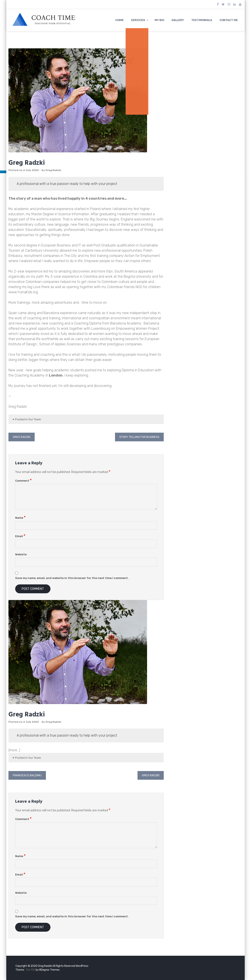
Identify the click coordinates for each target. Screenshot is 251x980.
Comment (23, 481)
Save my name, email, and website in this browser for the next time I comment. (72, 578)
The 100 (39, 969)
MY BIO (159, 20)
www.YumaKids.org (23, 292)
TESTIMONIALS (202, 20)
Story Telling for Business (139, 437)
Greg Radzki (53, 170)
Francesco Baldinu (27, 775)
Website (21, 554)
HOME (120, 20)
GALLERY (178, 20)
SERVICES (138, 20)
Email (20, 536)
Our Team (35, 419)
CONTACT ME (229, 20)
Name (20, 518)
